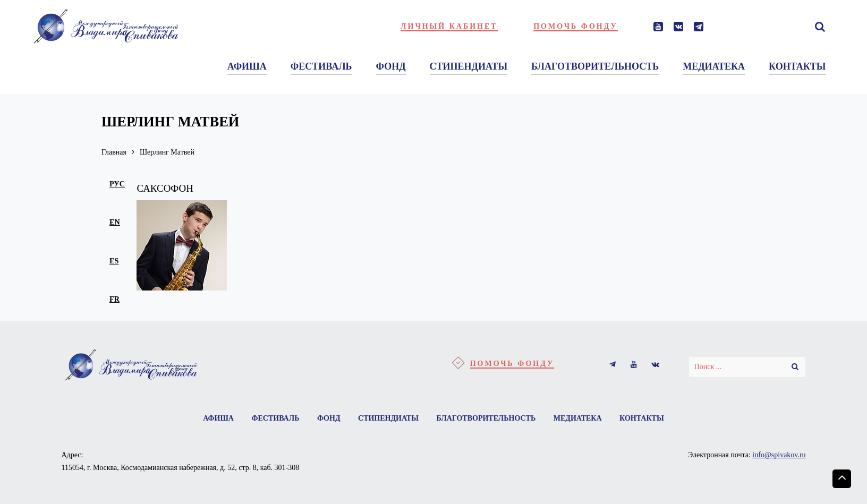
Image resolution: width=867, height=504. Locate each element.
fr (114, 299)
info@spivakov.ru (779, 455)
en (115, 222)
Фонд (329, 418)
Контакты (642, 418)
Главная (114, 152)
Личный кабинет (449, 26)
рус (117, 184)
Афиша (218, 418)
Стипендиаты (388, 418)
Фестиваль (275, 418)
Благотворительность (486, 418)
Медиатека (578, 418)
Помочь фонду (576, 26)
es (114, 261)
